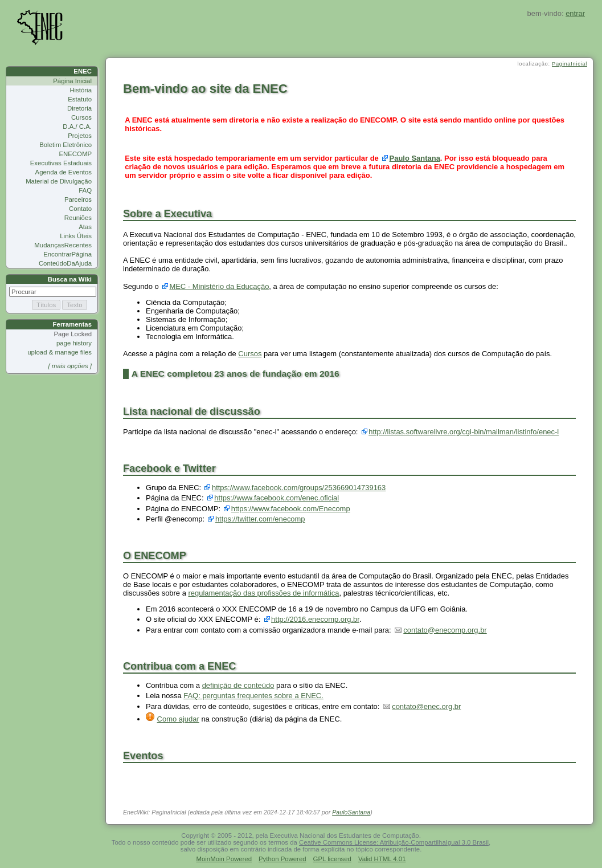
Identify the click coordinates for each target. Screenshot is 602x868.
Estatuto (80, 99)
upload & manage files (60, 352)
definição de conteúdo (238, 685)
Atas (85, 227)
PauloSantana (351, 812)
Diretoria (79, 108)
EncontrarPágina (67, 254)
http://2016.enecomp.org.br (315, 619)
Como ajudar (178, 719)
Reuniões (78, 218)
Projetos (80, 136)
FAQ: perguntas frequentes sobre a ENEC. (253, 696)
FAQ (85, 190)
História (81, 90)
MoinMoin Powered (224, 859)
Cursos (81, 117)
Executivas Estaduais (61, 163)
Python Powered (282, 859)
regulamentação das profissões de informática (263, 593)
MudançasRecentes (63, 245)
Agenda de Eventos (64, 172)
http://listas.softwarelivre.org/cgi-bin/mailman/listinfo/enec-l (464, 432)
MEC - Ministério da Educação (219, 286)
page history (74, 343)
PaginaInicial (570, 64)
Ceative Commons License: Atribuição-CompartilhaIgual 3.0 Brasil (394, 842)
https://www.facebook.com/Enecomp (291, 509)
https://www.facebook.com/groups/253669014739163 (299, 488)
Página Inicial (72, 81)
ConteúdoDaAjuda (65, 263)
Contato (80, 209)
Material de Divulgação (59, 181)
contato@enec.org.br (426, 706)
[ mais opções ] (70, 366)
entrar (575, 13)
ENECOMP (75, 154)
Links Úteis (76, 236)
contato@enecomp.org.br (445, 630)
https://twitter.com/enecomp (260, 519)
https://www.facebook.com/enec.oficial (277, 498)
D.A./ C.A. (77, 127)
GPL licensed (332, 859)
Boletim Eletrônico (65, 145)
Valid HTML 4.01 (382, 859)
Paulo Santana (415, 158)
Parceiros (78, 199)
